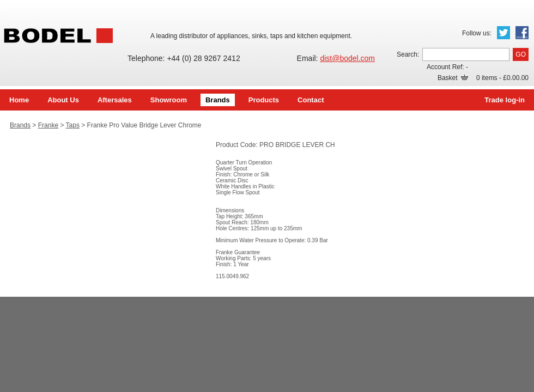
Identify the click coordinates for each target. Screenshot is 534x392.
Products (264, 100)
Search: (408, 54)
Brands (218, 100)
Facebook (522, 33)
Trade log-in (505, 100)
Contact (311, 100)
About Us (63, 100)
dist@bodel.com (347, 58)
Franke (48, 125)
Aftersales (115, 100)
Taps (73, 125)
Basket (453, 78)
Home (19, 100)
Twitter (503, 33)
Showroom (169, 100)
